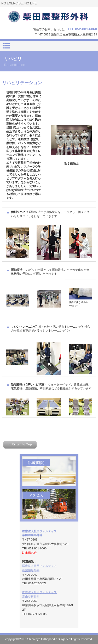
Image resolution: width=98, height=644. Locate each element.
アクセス (49, 504)
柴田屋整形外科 (49, 16)
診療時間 (49, 471)
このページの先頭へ (20, 445)
